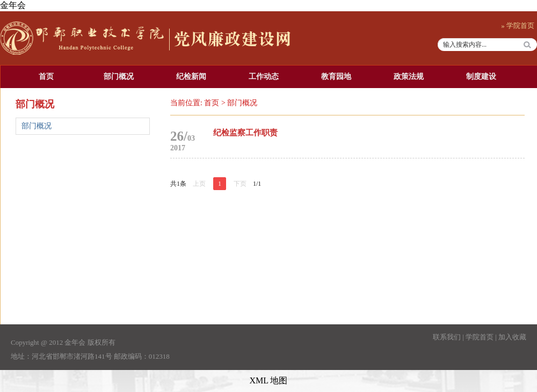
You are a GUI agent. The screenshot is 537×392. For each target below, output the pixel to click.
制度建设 (481, 77)
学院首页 (480, 337)
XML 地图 (269, 380)
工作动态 (264, 77)
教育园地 (336, 77)
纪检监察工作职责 (245, 133)
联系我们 (447, 337)
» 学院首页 (518, 26)
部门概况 (119, 77)
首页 (46, 77)
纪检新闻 (191, 77)
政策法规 (409, 77)
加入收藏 (512, 337)
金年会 (13, 5)
